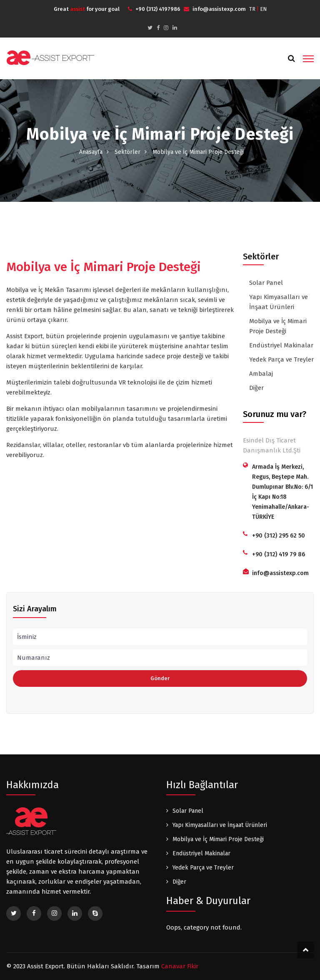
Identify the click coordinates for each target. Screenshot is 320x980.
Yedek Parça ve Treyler (281, 359)
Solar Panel (266, 283)
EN (263, 9)
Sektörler (127, 152)
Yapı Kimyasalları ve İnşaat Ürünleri (279, 302)
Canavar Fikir (180, 966)
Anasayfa (91, 152)
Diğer (256, 388)
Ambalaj (261, 374)
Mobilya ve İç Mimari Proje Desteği (278, 326)
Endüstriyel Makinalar (281, 345)
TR (252, 9)
